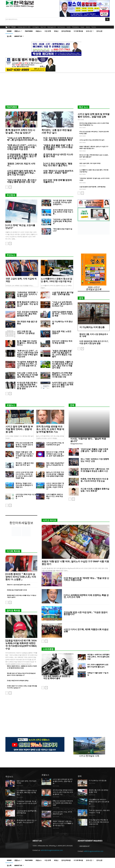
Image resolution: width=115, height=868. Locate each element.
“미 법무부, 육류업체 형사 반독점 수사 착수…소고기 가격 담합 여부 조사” (27, 365)
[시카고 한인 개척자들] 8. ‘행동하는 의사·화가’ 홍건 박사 (58, 165)
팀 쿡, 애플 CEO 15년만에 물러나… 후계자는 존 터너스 (27, 343)
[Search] (107, 19)
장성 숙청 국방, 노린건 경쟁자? (62, 332)
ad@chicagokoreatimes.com (94, 851)
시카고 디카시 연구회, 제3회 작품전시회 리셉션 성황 (86, 630)
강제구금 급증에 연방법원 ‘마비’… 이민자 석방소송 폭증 (63, 314)
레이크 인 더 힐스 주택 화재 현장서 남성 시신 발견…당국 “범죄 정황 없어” (55, 454)
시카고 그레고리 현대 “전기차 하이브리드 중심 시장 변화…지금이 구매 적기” (55, 486)
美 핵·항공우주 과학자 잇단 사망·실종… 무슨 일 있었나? (20, 131)
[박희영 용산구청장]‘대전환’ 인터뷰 (17, 590)
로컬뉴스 (11, 405)
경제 (81, 298)
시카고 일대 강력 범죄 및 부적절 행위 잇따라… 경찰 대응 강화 (94, 115)
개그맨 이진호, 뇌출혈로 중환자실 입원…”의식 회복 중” (95, 490)
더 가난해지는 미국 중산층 (62, 322)
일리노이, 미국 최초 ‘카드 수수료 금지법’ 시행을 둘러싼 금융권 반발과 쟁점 (55, 474)
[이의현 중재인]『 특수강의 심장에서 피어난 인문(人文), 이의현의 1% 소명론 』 (21, 577)
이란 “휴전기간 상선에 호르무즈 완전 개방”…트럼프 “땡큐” (58, 172)
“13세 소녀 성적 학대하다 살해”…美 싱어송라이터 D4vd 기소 (22, 139)
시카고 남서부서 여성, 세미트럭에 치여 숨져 (92, 140)
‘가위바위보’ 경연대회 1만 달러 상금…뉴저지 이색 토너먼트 (27, 294)
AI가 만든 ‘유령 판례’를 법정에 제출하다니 (57, 181)
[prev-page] (7, 187)
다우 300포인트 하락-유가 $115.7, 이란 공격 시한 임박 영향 (94, 342)
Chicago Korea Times (76, 444)
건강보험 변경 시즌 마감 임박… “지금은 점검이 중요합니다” (86, 613)
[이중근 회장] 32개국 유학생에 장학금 (18, 681)
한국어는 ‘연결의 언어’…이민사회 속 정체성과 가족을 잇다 (24, 485)
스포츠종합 (48, 649)
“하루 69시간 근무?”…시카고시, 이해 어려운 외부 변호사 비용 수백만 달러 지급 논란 (22, 147)
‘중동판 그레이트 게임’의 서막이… (21, 165)
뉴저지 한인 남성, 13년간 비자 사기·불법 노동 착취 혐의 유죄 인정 (63, 385)
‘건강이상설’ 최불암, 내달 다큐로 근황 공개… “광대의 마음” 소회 (94, 450)
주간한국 (11, 195)
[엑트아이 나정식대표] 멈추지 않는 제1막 (19, 585)
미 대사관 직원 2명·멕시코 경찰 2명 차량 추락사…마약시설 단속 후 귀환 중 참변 (27, 386)
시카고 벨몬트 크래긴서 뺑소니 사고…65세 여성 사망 (55, 496)
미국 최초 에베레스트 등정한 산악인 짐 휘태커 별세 (57, 677)
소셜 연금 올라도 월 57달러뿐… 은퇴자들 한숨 (92, 187)
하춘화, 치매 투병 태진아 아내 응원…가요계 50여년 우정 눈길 (94, 480)
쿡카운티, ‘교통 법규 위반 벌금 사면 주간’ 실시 (25, 464)
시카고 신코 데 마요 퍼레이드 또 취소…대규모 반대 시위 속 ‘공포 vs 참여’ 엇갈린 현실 (24, 475)
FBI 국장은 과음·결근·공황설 (27, 322)
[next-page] (10, 187)
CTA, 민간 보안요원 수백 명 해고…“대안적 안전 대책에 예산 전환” (24, 445)
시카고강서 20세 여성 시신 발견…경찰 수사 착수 (29, 497)
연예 (72, 405)
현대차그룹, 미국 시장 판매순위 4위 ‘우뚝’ (94, 335)
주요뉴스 (11, 255)
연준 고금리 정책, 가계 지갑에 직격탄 (90, 163)
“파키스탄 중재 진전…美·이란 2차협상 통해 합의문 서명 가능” (22, 181)
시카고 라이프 (49, 520)
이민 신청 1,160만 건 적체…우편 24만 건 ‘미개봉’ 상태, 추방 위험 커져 (28, 375)
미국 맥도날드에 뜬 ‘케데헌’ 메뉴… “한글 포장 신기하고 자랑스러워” (86, 579)
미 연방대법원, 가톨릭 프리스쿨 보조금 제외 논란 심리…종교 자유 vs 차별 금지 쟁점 (22, 156)
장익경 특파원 (13, 611)
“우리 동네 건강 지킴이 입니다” (62, 230)
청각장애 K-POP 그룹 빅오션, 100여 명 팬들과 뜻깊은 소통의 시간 (95, 470)
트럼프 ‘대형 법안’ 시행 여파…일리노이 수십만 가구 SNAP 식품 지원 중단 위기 (25, 455)
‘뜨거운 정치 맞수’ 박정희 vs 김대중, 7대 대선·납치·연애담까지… (62, 202)
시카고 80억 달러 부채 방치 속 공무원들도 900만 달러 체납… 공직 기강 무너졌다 (21, 173)
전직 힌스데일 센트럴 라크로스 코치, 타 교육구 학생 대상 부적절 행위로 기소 (50, 429)
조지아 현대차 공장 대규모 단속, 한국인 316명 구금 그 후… (63, 212)
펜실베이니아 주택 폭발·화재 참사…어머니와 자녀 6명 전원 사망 (62, 375)
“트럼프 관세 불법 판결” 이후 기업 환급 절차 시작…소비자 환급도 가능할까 (58, 147)
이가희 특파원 (13, 551)
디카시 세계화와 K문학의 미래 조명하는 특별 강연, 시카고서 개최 (86, 596)
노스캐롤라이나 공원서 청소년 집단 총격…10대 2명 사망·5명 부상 (56, 280)
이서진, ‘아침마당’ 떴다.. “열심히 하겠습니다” (88, 440)
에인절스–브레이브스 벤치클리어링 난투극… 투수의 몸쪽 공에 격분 (98, 657)
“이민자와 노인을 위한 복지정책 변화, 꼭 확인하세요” (62, 221)
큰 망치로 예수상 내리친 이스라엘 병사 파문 (58, 155)
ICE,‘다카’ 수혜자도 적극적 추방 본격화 (62, 342)
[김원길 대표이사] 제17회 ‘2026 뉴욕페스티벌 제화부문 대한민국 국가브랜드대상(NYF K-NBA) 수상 (21, 645)
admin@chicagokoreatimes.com (52, 850)
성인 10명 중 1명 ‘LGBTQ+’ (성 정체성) (26, 332)
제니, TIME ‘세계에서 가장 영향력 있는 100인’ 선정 (95, 460)
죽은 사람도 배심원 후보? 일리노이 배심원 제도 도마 (55, 465)
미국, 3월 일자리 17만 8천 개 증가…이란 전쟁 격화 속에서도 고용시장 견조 (99, 822)
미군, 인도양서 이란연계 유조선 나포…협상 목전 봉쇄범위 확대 (58, 139)
